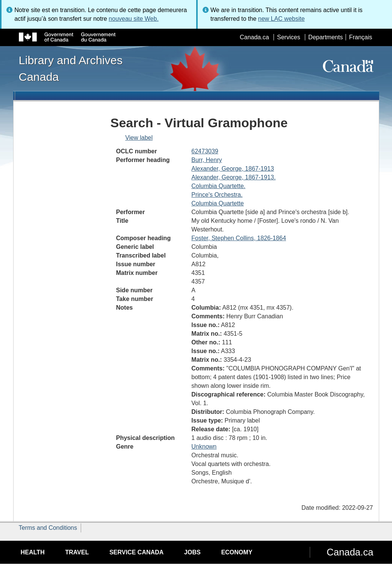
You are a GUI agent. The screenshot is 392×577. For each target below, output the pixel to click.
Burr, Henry (207, 160)
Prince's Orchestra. (217, 195)
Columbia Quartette (218, 203)
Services (288, 37)
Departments (326, 37)
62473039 (205, 151)
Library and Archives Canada (71, 68)
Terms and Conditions (48, 528)
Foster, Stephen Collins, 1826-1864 (239, 238)
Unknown (204, 447)
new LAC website (281, 19)
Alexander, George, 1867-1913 (233, 169)
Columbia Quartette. (218, 186)
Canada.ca (254, 37)
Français (360, 37)
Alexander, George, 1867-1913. (233, 177)
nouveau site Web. (134, 19)
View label (139, 138)
